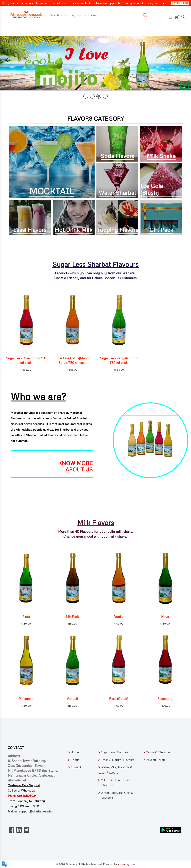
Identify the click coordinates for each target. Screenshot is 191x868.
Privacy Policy (154, 760)
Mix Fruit (72, 617)
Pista (26, 617)
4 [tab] (105, 96)
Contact (75, 767)
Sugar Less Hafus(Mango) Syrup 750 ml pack (72, 360)
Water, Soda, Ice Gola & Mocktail (118, 795)
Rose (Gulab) (119, 699)
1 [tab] (86, 96)
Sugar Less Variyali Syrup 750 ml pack (119, 360)
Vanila (119, 617)
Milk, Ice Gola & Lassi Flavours (118, 783)
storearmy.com (126, 864)
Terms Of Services (157, 752)
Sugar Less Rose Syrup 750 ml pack (26, 360)
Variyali (72, 699)
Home (73, 752)
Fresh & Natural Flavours (116, 760)
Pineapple (26, 699)
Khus (165, 617)
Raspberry (165, 699)
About (73, 760)
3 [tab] (99, 96)
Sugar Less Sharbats (113, 752)
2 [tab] (92, 96)
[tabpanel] (95, 63)
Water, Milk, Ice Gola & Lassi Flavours (115, 770)
